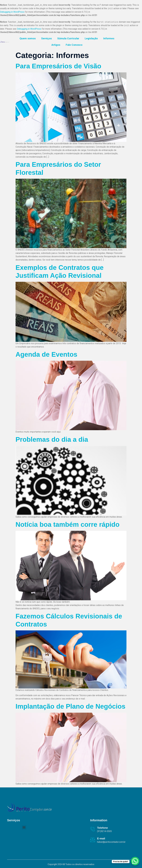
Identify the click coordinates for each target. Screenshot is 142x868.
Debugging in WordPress (12, 12)
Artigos (56, 45)
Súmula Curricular (68, 38)
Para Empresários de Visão (58, 66)
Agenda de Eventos (46, 354)
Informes (109, 38)
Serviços (46, 38)
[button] (24, 827)
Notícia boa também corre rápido (68, 524)
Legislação (91, 38)
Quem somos (28, 38)
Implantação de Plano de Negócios (70, 706)
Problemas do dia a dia (52, 439)
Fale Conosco (74, 45)
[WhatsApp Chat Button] (135, 861)
